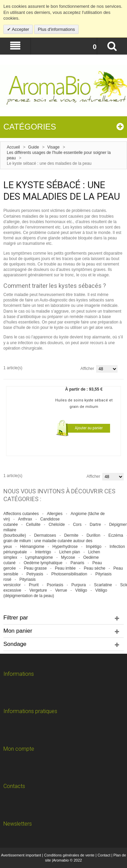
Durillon (93, 535)
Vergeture (38, 590)
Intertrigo (43, 552)
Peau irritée (65, 568)
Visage (53, 147)
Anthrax (25, 519)
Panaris (77, 563)
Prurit (34, 585)
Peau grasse (35, 568)
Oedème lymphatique (43, 563)
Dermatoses (45, 535)
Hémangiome (32, 547)
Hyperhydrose (65, 547)
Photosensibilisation (69, 574)
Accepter (20, 29)
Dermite (71, 535)
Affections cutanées (21, 514)
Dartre (95, 525)
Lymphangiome (39, 557)
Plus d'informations (56, 29)
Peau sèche (94, 568)
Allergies (55, 514)
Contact (104, 855)
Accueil (13, 147)
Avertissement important (21, 855)
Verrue (61, 590)
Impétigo (93, 547)
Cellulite (33, 525)
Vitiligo (81, 590)
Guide (34, 147)
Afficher (87, 369)
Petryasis (35, 574)
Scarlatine (103, 585)
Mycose (68, 557)
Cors (77, 525)
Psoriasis (55, 585)
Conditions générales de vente (69, 855)
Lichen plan (70, 552)
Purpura (79, 585)
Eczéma (116, 535)
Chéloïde (57, 525)
